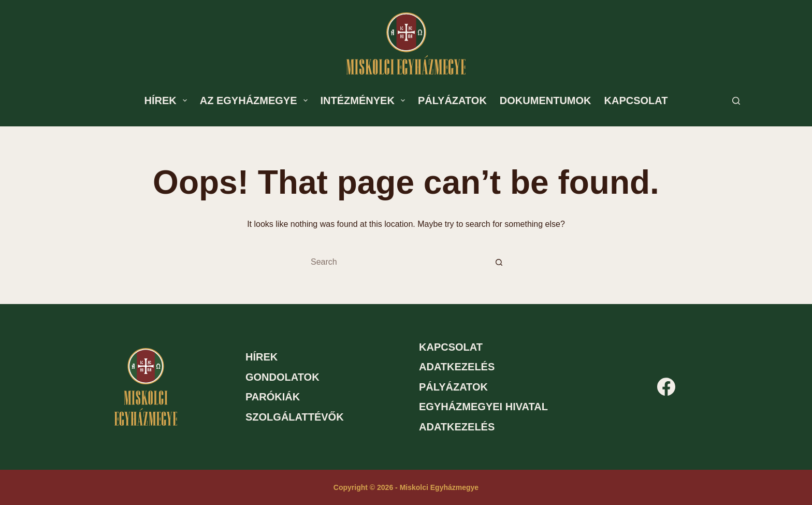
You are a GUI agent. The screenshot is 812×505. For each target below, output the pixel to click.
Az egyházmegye (256, 100)
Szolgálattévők (295, 417)
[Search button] (499, 262)
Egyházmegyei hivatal (483, 407)
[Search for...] (396, 262)
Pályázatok (452, 100)
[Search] (736, 101)
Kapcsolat (636, 100)
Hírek (168, 100)
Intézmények (365, 100)
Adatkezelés (457, 367)
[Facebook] (666, 387)
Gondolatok (282, 377)
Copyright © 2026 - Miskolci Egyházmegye (406, 487)
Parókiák (273, 397)
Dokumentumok (546, 100)
